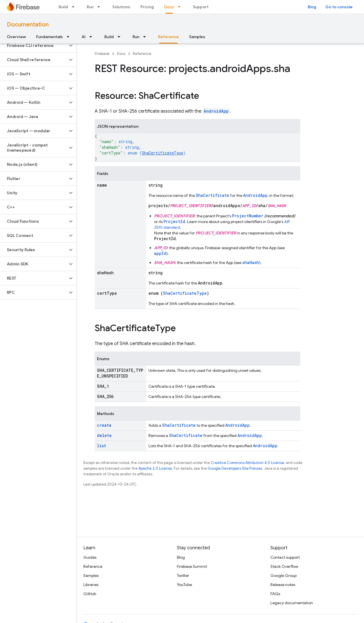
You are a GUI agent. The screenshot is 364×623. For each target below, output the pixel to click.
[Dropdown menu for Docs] (181, 7)
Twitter (183, 575)
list (102, 446)
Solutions (121, 7)
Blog (312, 7)
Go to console (339, 7)
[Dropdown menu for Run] (100, 7)
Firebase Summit (192, 566)
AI (84, 37)
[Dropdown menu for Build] (75, 7)
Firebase (102, 54)
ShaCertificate (212, 195)
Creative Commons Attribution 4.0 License (247, 463)
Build (63, 7)
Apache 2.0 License (155, 468)
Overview (16, 37)
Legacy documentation (292, 603)
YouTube (184, 585)
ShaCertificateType (163, 153)
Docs (121, 54)
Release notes (283, 585)
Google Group (284, 575)
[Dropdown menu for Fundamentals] (70, 37)
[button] (34, 46)
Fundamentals (49, 37)
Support (201, 7)
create (104, 425)
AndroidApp (216, 111)
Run (90, 7)
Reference (142, 54)
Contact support (285, 557)
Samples (197, 37)
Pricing (147, 7)
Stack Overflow (284, 566)
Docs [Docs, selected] (169, 7)
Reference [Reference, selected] (168, 37)
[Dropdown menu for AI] (92, 37)
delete (104, 435)
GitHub (90, 594)
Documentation (28, 25)
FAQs (275, 594)
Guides (90, 557)
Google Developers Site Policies (235, 468)
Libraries (91, 585)
